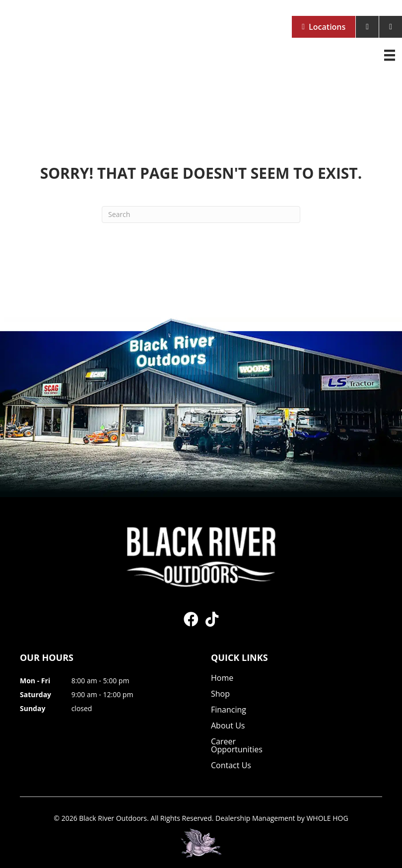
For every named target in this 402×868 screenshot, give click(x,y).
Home (222, 679)
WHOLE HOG (327, 818)
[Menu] (390, 55)
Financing (229, 710)
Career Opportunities (237, 746)
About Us (228, 726)
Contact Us (231, 766)
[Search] (201, 215)
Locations (327, 27)
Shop (220, 694)
